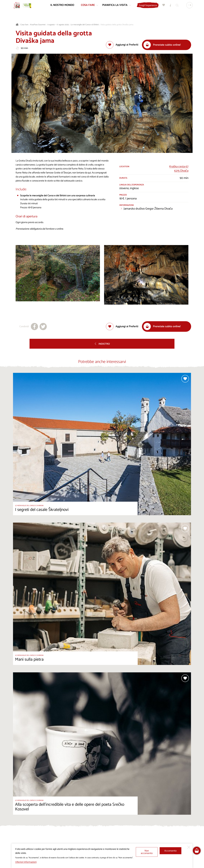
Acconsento (170, 851)
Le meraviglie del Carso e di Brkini (85, 25)
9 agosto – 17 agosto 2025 (58, 25)
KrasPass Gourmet (38, 25)
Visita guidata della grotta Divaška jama (117, 25)
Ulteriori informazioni (26, 862)
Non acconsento (147, 852)
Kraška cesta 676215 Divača (179, 169)
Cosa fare (24, 25)
